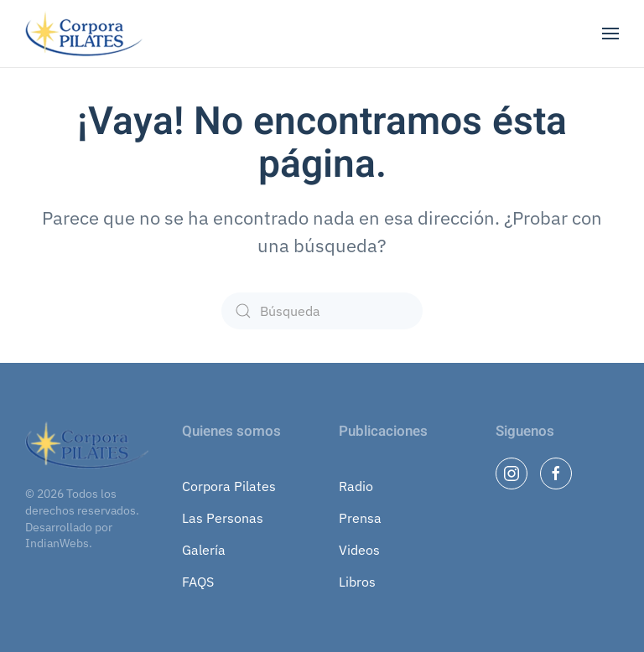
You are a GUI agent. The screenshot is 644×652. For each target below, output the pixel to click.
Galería (204, 550)
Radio (356, 486)
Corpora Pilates (229, 486)
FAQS (198, 582)
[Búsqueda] (322, 311)
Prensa (360, 518)
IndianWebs (57, 543)
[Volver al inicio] (86, 34)
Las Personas (223, 518)
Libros (357, 582)
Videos (359, 550)
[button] (610, 34)
